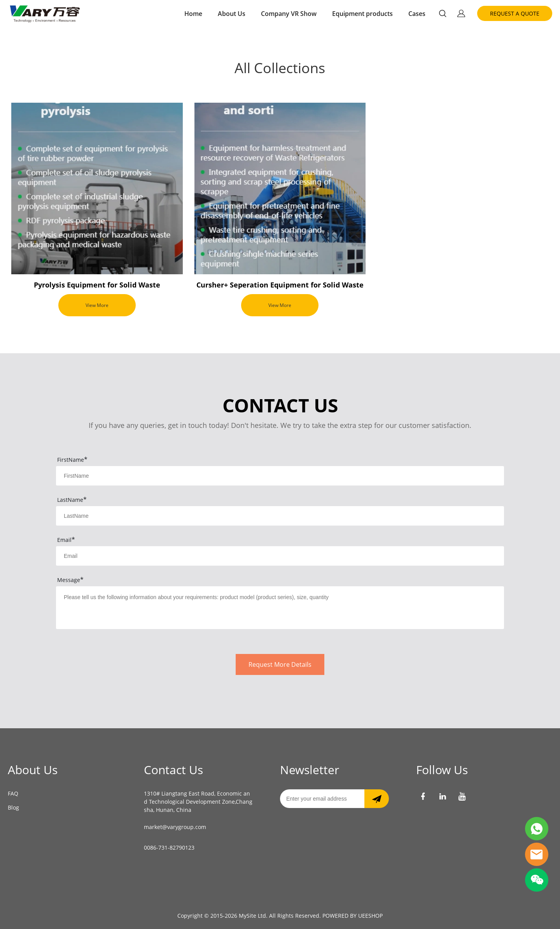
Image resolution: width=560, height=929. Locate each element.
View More (97, 305)
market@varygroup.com (175, 827)
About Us (232, 14)
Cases (417, 14)
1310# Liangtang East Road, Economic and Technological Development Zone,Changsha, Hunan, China (198, 802)
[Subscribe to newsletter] (377, 799)
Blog (13, 807)
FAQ (13, 793)
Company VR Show (289, 14)
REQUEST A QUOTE (515, 13)
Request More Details (280, 664)
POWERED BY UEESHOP (353, 916)
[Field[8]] (280, 516)
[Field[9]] (280, 556)
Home (193, 14)
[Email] (322, 799)
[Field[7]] (280, 476)
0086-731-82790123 (169, 847)
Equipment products (362, 14)
